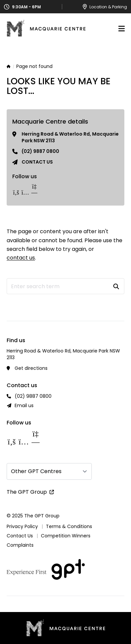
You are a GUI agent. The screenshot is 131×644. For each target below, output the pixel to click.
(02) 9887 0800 (40, 151)
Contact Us (20, 536)
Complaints (20, 545)
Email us (24, 405)
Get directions (31, 368)
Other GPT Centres (36, 471)
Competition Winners (66, 536)
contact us (21, 258)
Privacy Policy (22, 526)
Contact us (37, 162)
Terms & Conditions (69, 526)
